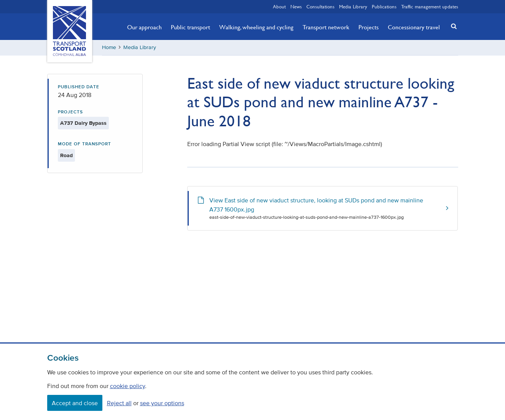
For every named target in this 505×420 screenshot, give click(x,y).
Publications (384, 6)
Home (109, 47)
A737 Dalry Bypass (83, 123)
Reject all (119, 403)
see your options (162, 403)
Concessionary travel (414, 27)
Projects (369, 27)
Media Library (353, 6)
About (279, 6)
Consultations (320, 6)
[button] (451, 26)
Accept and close (75, 403)
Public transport (190, 27)
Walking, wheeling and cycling (256, 27)
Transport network (326, 27)
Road (66, 155)
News (296, 6)
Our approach (144, 27)
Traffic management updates (430, 6)
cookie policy (127, 386)
